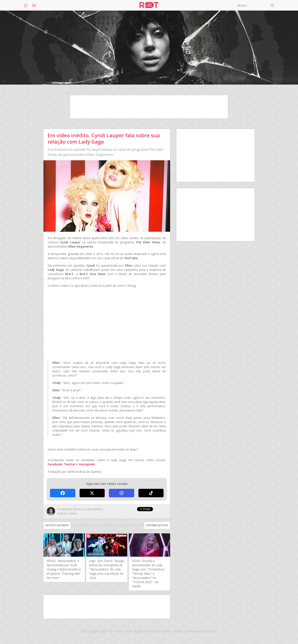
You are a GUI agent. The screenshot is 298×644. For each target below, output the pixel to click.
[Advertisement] (149, 107)
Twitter (70, 464)
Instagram (87, 464)
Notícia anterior (57, 525)
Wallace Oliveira (73, 509)
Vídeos (73, 513)
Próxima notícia (157, 525)
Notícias (62, 513)
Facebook (55, 464)
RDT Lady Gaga (149, 5)
